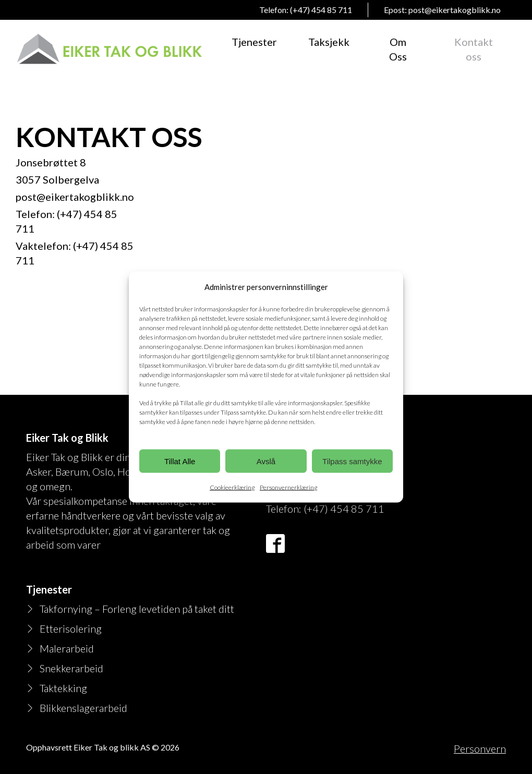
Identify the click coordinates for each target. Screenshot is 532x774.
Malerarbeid (67, 648)
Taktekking (63, 688)
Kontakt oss (474, 49)
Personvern (480, 748)
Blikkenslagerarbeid (83, 708)
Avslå (266, 461)
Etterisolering (71, 628)
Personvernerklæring (288, 487)
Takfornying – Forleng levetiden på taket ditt (137, 609)
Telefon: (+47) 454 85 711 (306, 10)
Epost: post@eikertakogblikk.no (442, 10)
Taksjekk (329, 42)
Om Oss (398, 49)
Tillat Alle (180, 461)
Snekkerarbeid (71, 668)
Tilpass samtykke (352, 461)
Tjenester (254, 42)
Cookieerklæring (232, 487)
